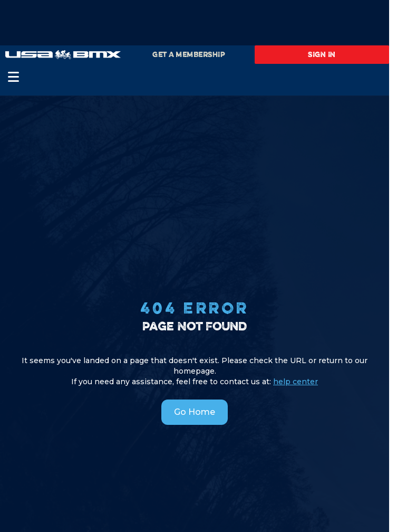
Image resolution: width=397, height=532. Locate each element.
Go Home (195, 412)
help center (296, 382)
